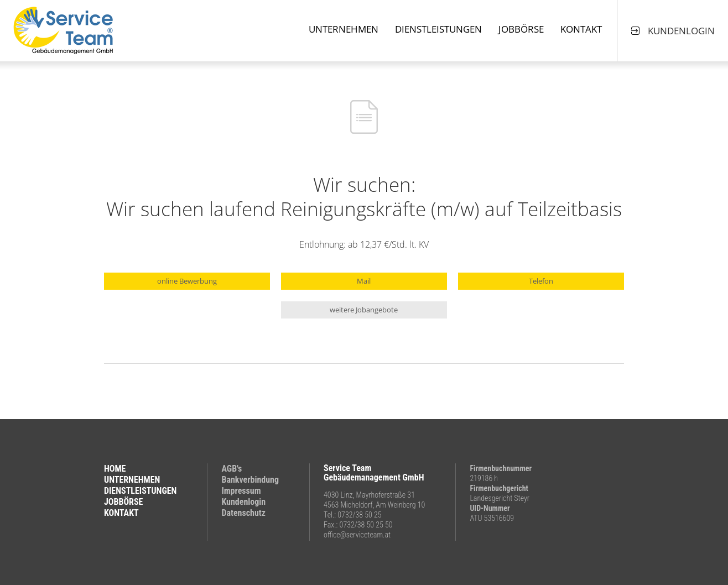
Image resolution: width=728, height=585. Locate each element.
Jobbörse (521, 29)
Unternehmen (344, 29)
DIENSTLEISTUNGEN (140, 491)
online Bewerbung (187, 281)
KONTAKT (121, 513)
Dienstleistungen (438, 29)
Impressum (241, 491)
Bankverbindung (250, 480)
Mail (364, 281)
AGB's (232, 469)
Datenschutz (243, 513)
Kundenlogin (243, 502)
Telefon (541, 281)
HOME (115, 469)
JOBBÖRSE (123, 502)
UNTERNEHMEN (132, 480)
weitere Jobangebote (364, 310)
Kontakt (581, 29)
